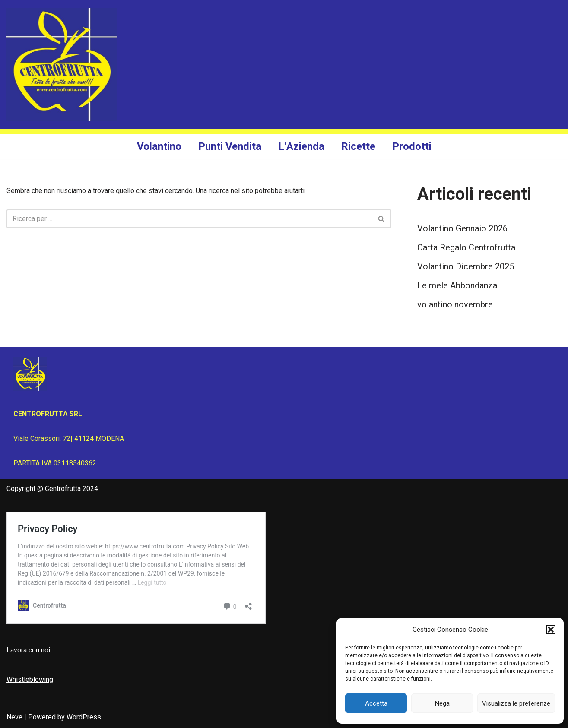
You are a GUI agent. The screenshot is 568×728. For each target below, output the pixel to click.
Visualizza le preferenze (516, 703)
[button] (551, 630)
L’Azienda (301, 146)
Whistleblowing (30, 679)
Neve (14, 717)
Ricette (358, 146)
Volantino (159, 146)
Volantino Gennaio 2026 (462, 228)
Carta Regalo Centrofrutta (466, 247)
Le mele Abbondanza (457, 285)
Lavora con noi (28, 650)
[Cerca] (189, 219)
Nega (442, 703)
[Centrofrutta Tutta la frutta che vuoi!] (62, 64)
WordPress (84, 717)
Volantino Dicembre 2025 (466, 266)
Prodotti (412, 146)
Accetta (376, 703)
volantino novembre (455, 304)
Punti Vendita (230, 146)
